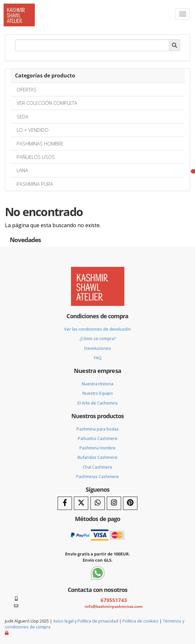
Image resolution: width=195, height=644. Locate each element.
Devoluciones (98, 348)
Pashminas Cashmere (97, 476)
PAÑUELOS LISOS (36, 157)
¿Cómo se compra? (98, 338)
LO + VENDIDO (33, 130)
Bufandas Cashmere (97, 457)
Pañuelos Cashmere (98, 438)
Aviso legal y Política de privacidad (86, 621)
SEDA (22, 116)
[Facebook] (65, 503)
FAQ (98, 358)
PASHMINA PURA (35, 184)
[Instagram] (114, 503)
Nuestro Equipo (98, 393)
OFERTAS (27, 89)
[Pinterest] (130, 503)
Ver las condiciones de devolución (97, 329)
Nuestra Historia (97, 384)
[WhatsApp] (98, 503)
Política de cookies (140, 621)
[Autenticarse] (7, 633)
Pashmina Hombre (97, 448)
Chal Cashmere (97, 467)
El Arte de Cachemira (97, 403)
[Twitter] (81, 503)
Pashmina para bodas (98, 429)
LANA (22, 170)
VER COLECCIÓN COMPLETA (47, 103)
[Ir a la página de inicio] (19, 8)
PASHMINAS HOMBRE (40, 144)
